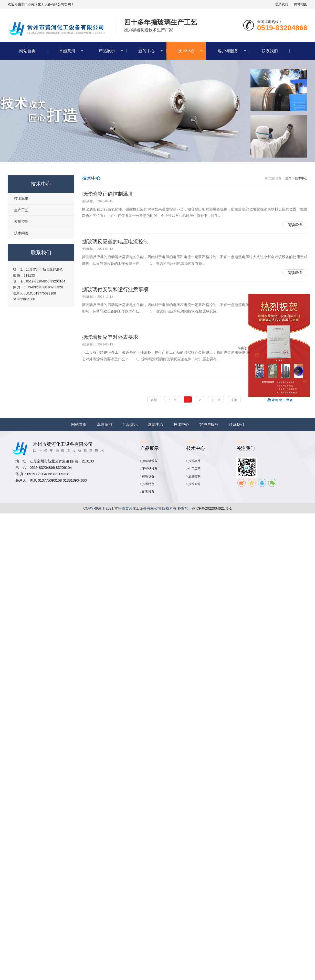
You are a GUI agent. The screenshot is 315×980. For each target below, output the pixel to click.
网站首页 (27, 51)
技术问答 (21, 233)
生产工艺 (21, 210)
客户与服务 (228, 51)
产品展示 (107, 51)
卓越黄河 (67, 51)
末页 (234, 400)
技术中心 (186, 51)
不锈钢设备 (149, 469)
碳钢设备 (147, 476)
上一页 (172, 400)
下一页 (216, 400)
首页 (154, 400)
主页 (288, 178)
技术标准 (21, 198)
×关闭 (243, 348)
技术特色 (147, 484)
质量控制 (21, 222)
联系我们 (281, 4)
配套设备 (147, 492)
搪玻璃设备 (149, 461)
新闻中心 (146, 51)
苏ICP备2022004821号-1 (212, 508)
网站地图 (301, 4)
